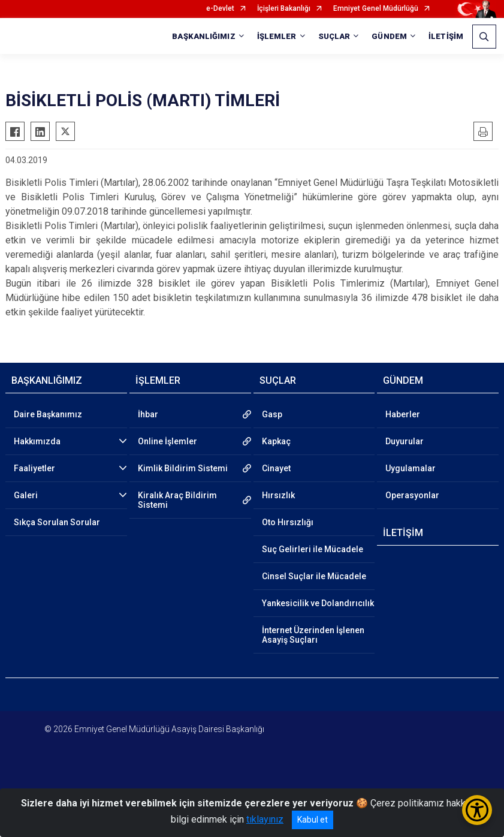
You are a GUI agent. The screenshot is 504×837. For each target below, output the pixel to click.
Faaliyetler (34, 468)
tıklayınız (265, 819)
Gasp (272, 414)
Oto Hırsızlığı (288, 522)
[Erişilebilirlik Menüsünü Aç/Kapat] (477, 810)
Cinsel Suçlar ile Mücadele (314, 576)
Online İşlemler (168, 441)
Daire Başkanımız (48, 414)
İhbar (148, 414)
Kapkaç (276, 441)
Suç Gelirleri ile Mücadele (313, 549)
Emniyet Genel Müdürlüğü (376, 9)
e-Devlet (220, 9)
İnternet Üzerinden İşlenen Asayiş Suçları (313, 635)
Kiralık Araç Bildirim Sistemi (177, 500)
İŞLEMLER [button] (277, 36)
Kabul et (313, 820)
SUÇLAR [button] (334, 36)
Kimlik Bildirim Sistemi (183, 468)
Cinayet (276, 468)
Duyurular (405, 441)
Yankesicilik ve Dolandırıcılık (318, 603)
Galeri (26, 495)
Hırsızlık (278, 495)
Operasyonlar (412, 495)
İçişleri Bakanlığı (284, 9)
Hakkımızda (37, 441)
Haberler (403, 414)
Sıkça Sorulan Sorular (57, 522)
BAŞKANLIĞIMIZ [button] (203, 36)
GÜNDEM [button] (389, 36)
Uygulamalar (411, 468)
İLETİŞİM (446, 36)
